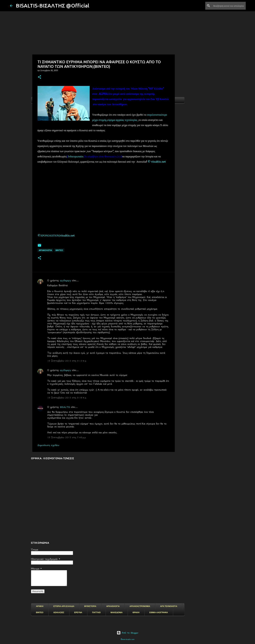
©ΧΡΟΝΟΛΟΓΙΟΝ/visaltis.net (56, 235)
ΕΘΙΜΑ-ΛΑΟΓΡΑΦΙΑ (159, 613)
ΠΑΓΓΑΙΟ (96, 613)
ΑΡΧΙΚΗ (40, 606)
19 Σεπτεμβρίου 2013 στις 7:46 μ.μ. (67, 437)
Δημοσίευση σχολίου (48, 445)
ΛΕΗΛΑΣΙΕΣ (59, 613)
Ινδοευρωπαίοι (76, 156)
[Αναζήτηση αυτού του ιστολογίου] (229, 6)
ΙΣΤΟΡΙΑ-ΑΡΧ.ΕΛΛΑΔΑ (64, 606)
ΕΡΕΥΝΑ (78, 613)
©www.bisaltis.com (128, 639)
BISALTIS (65, 407)
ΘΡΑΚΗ (136, 613)
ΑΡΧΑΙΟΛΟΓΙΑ (45, 250)
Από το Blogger (128, 633)
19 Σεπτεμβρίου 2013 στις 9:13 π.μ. (67, 361)
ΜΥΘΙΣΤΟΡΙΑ (90, 606)
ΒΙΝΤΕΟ (59, 250)
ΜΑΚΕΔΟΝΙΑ (117, 613)
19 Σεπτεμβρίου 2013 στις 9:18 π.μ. (67, 398)
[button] (39, 77)
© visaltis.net (157, 162)
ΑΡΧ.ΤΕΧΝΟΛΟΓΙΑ (169, 606)
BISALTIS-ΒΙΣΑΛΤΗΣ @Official (52, 6)
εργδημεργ (65, 280)
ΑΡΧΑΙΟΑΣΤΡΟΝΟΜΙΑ (140, 606)
